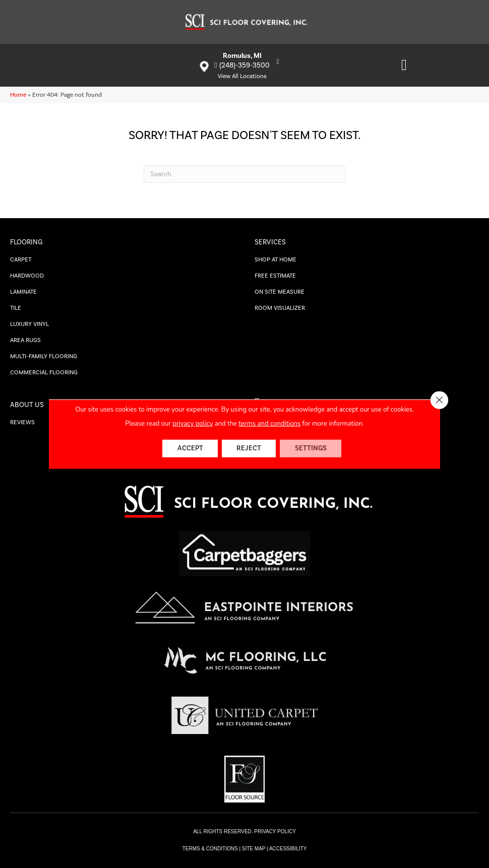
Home (18, 95)
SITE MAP (254, 849)
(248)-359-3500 (244, 65)
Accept (189, 448)
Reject (249, 448)
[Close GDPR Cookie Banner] (439, 400)
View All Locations (242, 76)
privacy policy (193, 423)
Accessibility (288, 849)
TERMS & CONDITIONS (210, 849)
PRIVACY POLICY (275, 831)
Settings (311, 448)
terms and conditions (270, 423)
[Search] (244, 174)
